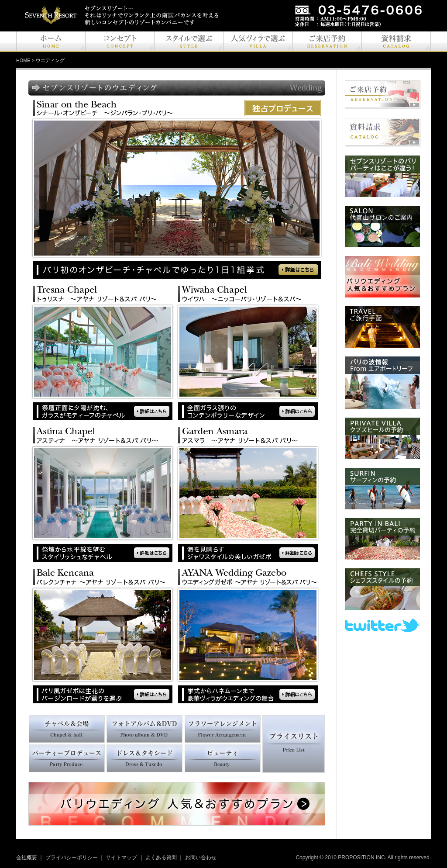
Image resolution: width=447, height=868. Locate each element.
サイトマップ (121, 858)
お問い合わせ (201, 858)
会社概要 (27, 858)
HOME (23, 60)
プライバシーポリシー (72, 858)
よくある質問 (161, 858)
